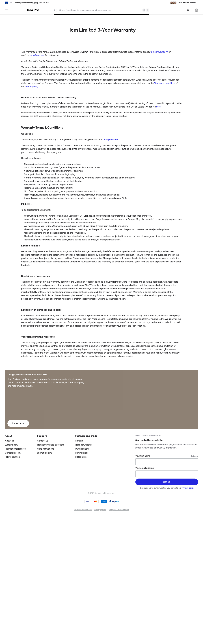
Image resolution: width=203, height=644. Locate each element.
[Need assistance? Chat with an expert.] (183, 3)
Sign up (35, 3)
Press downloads (83, 445)
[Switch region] (9, 3)
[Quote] (197, 10)
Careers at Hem (13, 453)
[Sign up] (167, 482)
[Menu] (6, 10)
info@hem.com (111, 140)
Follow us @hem (13, 457)
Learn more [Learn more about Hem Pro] (18, 423)
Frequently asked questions (51, 445)
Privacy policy (188, 488)
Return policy (31, 87)
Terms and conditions (165, 83)
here (158, 107)
